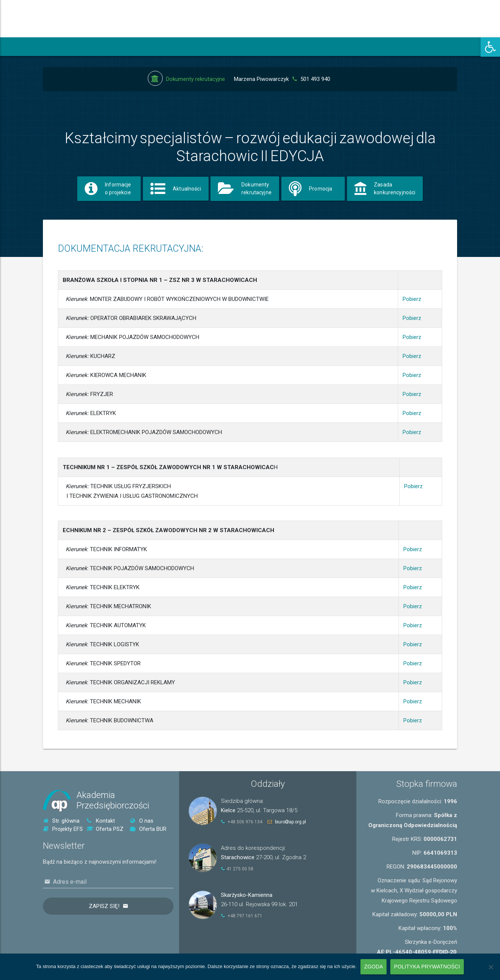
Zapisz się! (104, 906)
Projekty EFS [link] (63, 829)
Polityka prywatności (427, 967)
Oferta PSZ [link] (105, 829)
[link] (490, 47)
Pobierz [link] (411, 299)
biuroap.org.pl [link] (290, 822)
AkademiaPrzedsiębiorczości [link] (113, 800)
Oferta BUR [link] (148, 829)
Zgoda (374, 967)
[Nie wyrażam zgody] (491, 967)
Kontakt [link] (101, 821)
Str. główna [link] (61, 821)
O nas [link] (142, 821)
